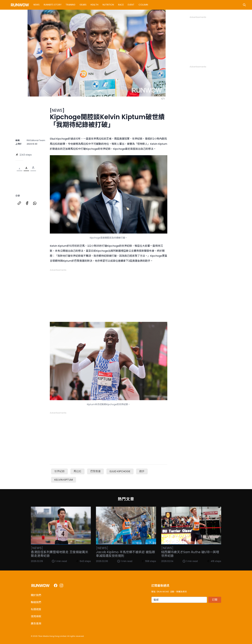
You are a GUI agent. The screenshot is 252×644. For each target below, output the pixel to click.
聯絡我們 (36, 602)
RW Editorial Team (36, 140)
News (36, 5)
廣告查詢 (36, 623)
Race (121, 5)
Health (94, 5)
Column (143, 5)
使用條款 (36, 616)
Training (70, 5)
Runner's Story (53, 5)
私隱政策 (36, 609)
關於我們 (36, 595)
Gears (83, 5)
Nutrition (108, 5)
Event (131, 5)
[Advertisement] (109, 294)
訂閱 (215, 600)
